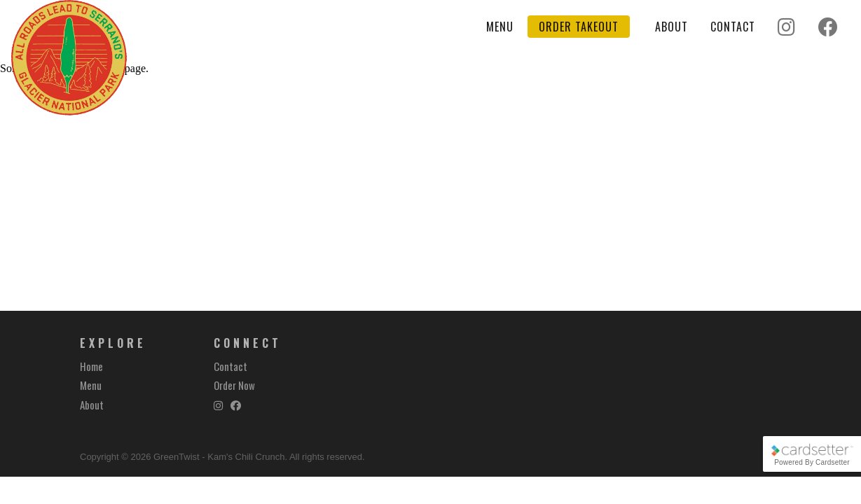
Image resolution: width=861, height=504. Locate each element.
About (671, 27)
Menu (500, 27)
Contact (733, 27)
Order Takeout (579, 27)
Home (91, 366)
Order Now (234, 385)
